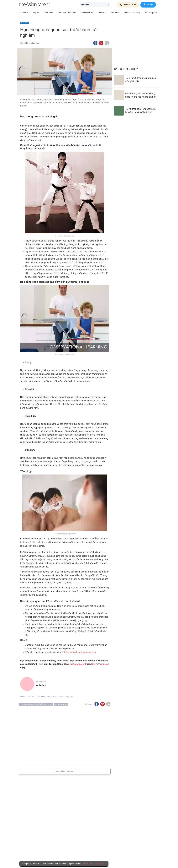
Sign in (148, 4)
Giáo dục (95, 13)
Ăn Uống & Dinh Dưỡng (144, 13)
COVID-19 (24, 13)
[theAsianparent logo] (35, 5)
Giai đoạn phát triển (63, 13)
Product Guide (128, 5)
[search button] (108, 5)
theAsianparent (78, 662)
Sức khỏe (107, 13)
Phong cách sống (123, 13)
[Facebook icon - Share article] (95, 41)
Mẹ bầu (35, 13)
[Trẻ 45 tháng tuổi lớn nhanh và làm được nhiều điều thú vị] (136, 108)
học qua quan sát (61, 702)
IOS (93, 662)
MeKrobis (41, 683)
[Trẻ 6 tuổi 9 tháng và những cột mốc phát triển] (136, 77)
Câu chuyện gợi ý (126, 67)
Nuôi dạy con (81, 13)
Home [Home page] (22, 694)
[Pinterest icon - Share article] (101, 41)
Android (104, 662)
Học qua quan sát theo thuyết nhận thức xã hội (36, 702)
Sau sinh (46, 13)
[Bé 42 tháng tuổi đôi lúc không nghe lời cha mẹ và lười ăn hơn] (136, 93)
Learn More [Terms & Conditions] (88, 864)
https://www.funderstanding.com (80, 650)
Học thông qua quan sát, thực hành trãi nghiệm (55, 694)
